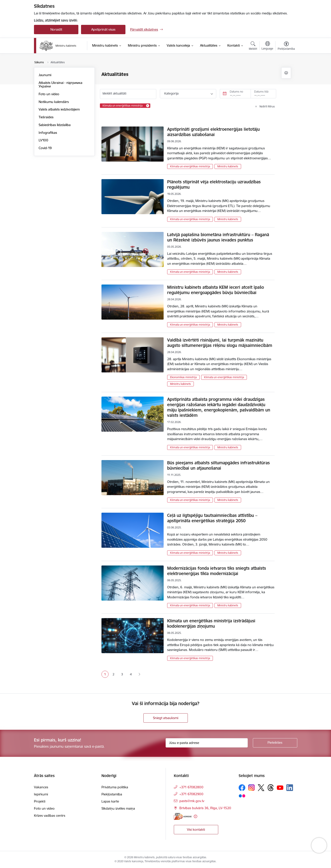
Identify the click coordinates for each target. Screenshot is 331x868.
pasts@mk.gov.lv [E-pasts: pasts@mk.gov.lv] (192, 801)
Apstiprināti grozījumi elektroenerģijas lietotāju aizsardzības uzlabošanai (213, 132)
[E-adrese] (183, 816)
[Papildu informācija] (195, 816)
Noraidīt (56, 29)
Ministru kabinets (228, 166)
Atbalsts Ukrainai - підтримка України (60, 84)
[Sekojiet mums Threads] (271, 788)
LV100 (43, 140)
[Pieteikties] (275, 743)
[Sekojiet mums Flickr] (242, 796)
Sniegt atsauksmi (166, 718)
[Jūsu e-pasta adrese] (207, 743)
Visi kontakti (196, 829)
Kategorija (171, 93)
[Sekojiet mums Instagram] (252, 788)
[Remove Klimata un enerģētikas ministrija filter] (148, 106)
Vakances (41, 787)
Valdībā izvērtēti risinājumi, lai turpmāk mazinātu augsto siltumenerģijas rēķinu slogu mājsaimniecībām (220, 343)
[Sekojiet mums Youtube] (280, 787)
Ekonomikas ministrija (183, 377)
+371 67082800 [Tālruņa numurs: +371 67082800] (191, 787)
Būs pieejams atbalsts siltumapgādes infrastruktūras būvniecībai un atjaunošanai (218, 465)
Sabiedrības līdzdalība (55, 125)
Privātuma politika (115, 787)
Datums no (236, 92)
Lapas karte (110, 801)
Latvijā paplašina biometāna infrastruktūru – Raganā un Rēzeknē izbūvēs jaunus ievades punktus (218, 237)
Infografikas (48, 133)
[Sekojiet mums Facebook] (242, 788)
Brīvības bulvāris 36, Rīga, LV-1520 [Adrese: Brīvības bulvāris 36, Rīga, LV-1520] (205, 808)
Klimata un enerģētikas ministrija (190, 166)
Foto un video (49, 94)
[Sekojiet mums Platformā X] (261, 788)
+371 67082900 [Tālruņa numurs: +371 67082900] (191, 794)
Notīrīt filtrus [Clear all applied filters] (267, 106)
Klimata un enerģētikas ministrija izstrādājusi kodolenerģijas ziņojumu (211, 623)
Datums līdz (261, 92)
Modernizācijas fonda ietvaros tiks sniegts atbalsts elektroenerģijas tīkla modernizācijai (217, 571)
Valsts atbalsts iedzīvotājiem (59, 109)
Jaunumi (45, 75)
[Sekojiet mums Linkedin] (290, 788)
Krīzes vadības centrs (50, 816)
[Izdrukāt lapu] (286, 73)
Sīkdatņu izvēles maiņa (118, 808)
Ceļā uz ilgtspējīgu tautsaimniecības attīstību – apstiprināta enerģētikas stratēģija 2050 (212, 518)
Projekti (40, 801)
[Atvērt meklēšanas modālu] (253, 46)
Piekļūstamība (112, 794)
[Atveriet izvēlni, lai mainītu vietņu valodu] (267, 46)
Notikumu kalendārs (54, 102)
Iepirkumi (41, 794)
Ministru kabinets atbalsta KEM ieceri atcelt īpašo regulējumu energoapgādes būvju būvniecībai (216, 290)
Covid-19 (45, 148)
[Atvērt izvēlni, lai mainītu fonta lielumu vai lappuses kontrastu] (286, 46)
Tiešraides (46, 117)
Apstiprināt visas (103, 29)
